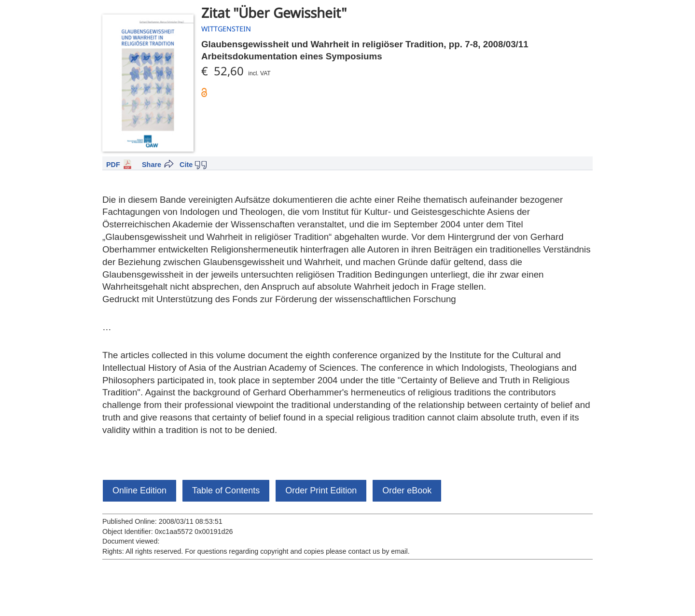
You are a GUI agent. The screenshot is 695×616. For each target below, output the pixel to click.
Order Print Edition (321, 490)
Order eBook (407, 490)
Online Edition (139, 490)
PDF (113, 165)
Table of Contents (226, 490)
